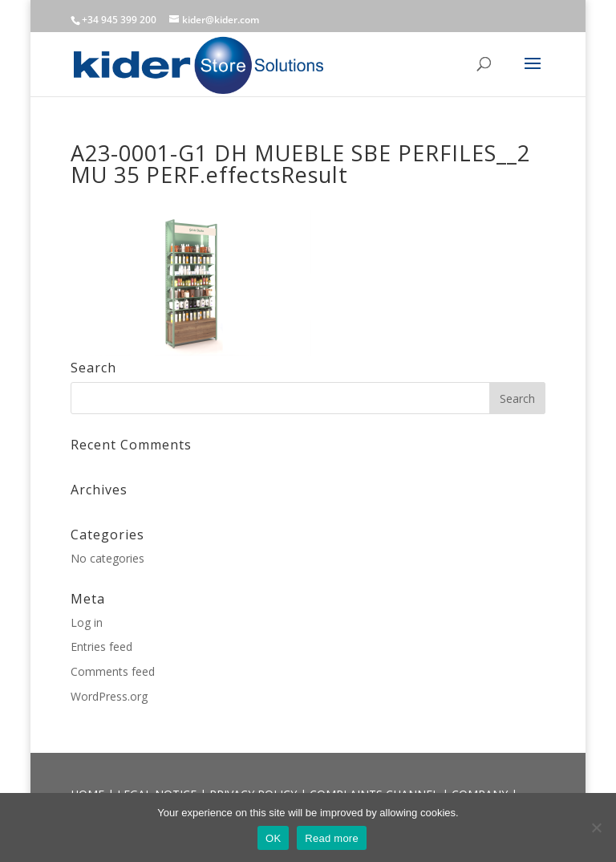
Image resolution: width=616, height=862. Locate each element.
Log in (87, 622)
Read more (332, 838)
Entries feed (101, 646)
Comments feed (113, 671)
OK (273, 838)
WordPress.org (109, 696)
